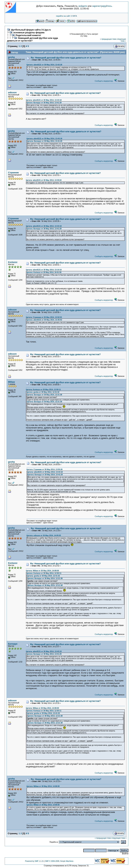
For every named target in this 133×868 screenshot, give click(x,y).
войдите (83, 6)
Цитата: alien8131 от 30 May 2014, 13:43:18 (44, 100)
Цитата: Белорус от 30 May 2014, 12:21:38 (44, 395)
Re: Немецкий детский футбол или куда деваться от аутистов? (66, 58)
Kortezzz (13, 262)
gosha (11, 57)
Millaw (12, 382)
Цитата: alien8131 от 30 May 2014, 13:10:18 (44, 270)
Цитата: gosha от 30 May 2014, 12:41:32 (43, 392)
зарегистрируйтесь (102, 6)
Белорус (13, 644)
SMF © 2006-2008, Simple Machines (59, 861)
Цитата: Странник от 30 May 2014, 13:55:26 (45, 469)
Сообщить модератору (104, 81)
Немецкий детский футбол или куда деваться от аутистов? (33, 39)
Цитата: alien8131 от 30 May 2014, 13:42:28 (44, 65)
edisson (12, 92)
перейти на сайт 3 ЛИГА (67, 16)
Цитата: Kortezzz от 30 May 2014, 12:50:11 (43, 390)
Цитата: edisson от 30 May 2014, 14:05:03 (44, 535)
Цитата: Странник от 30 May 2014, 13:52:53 (44, 317)
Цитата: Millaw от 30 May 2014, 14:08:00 (42, 571)
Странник (13, 173)
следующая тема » (121, 40)
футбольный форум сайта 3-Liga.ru (31, 30)
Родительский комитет (28, 35)
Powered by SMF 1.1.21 (34, 861)
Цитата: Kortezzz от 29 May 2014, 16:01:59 (44, 272)
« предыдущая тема (108, 39)
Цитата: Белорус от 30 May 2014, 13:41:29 (44, 103)
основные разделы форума (29, 32)
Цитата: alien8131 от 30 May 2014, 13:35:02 (44, 180)
